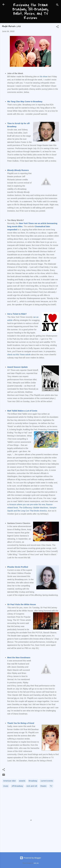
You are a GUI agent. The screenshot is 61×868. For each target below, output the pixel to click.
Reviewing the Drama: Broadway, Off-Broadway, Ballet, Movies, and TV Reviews (31, 11)
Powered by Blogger (30, 858)
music (6, 786)
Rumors (18, 170)
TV (51, 786)
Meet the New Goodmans (19, 657)
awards (22, 781)
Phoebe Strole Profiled (18, 567)
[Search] (57, 5)
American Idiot (9, 781)
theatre (43, 786)
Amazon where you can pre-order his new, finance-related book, (32, 508)
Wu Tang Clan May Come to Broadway (25, 101)
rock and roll (32, 786)
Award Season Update (17, 367)
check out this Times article (19, 354)
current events (47, 781)
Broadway (33, 781)
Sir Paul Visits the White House (22, 604)
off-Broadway (17, 786)
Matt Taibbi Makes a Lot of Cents (22, 411)
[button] (57, 27)
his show (44, 76)
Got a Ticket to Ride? (17, 314)
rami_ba (36, 863)
